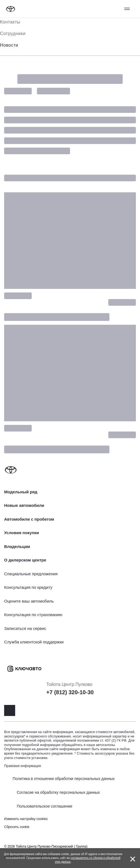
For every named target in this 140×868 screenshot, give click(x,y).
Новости (9, 45)
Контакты (10, 22)
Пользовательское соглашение (45, 806)
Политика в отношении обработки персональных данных (64, 779)
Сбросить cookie (17, 827)
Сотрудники (13, 34)
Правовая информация (23, 766)
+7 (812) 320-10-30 (70, 692)
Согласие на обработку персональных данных (58, 792)
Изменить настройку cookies (26, 819)
